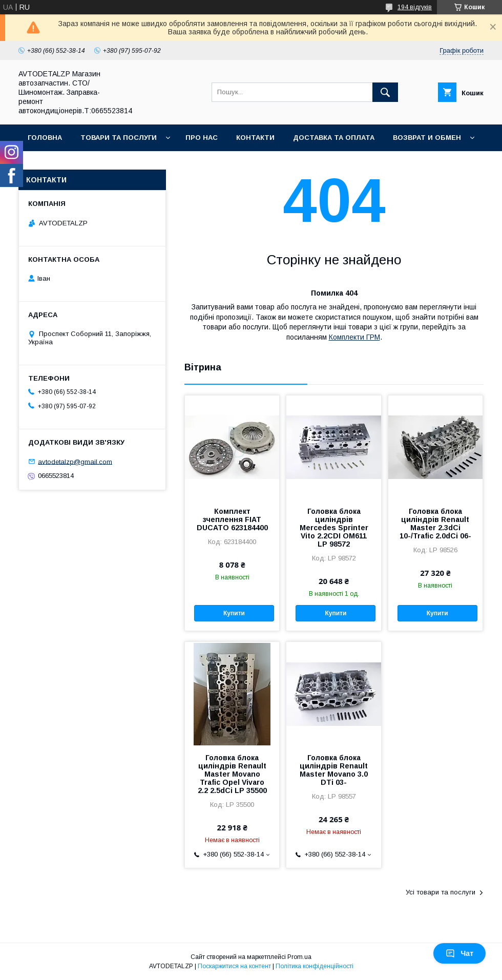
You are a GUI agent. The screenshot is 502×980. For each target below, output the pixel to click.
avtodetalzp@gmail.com (75, 461)
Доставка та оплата (334, 138)
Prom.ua (299, 957)
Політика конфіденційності (315, 966)
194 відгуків (415, 7)
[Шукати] (385, 92)
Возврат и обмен (427, 138)
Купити (234, 613)
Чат (459, 953)
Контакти (255, 138)
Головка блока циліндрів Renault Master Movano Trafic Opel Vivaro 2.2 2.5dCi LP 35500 (232, 774)
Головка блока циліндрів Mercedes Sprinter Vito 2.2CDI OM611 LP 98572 (334, 528)
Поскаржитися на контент (234, 966)
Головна (45, 138)
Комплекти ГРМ (354, 337)
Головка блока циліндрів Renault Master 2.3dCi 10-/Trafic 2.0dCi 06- (435, 524)
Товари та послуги (119, 138)
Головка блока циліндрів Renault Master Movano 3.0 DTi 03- (334, 770)
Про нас (202, 138)
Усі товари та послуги (441, 892)
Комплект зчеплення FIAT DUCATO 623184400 (232, 519)
